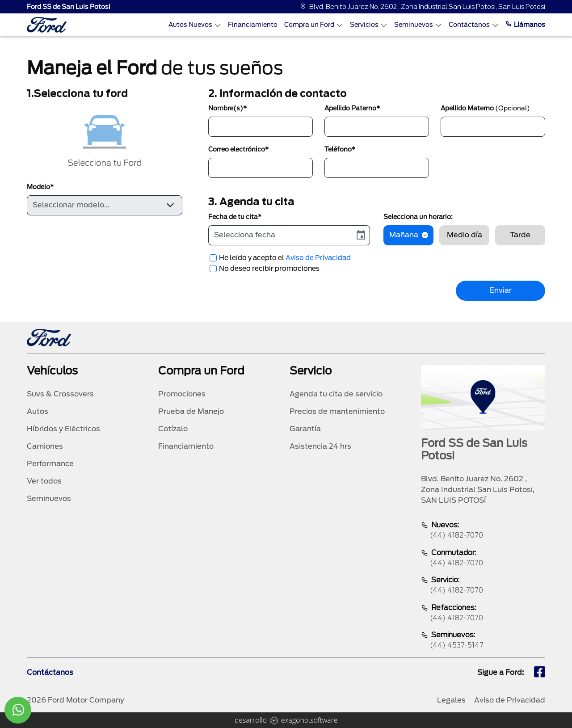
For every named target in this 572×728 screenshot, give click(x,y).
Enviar (501, 290)
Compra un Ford (314, 25)
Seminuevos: (483, 641)
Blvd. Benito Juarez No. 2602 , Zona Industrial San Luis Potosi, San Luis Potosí (423, 7)
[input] (280, 235)
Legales (451, 700)
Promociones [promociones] (182, 394)
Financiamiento (253, 25)
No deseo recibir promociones (269, 269)
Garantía (305, 429)
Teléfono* (340, 149)
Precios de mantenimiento (337, 411)
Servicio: (483, 586)
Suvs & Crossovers (60, 394)
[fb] (540, 673)
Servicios (369, 25)
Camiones (45, 446)
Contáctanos (474, 25)
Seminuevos (418, 25)
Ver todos (44, 481)
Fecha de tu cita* (235, 217)
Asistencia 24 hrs (320, 446)
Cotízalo (173, 429)
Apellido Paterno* (352, 108)
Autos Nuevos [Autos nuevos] (195, 25)
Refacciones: (483, 613)
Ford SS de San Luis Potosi (69, 7)
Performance (50, 464)
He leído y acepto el (285, 258)
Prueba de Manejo (191, 411)
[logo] (47, 25)
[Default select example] (105, 205)
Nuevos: (483, 531)
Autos (38, 411)
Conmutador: (483, 558)
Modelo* (40, 187)
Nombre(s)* (227, 108)
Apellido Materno (485, 108)
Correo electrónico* (238, 149)
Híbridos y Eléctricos (63, 429)
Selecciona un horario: (418, 217)
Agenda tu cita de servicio (336, 394)
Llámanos (525, 25)
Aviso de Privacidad (318, 258)
